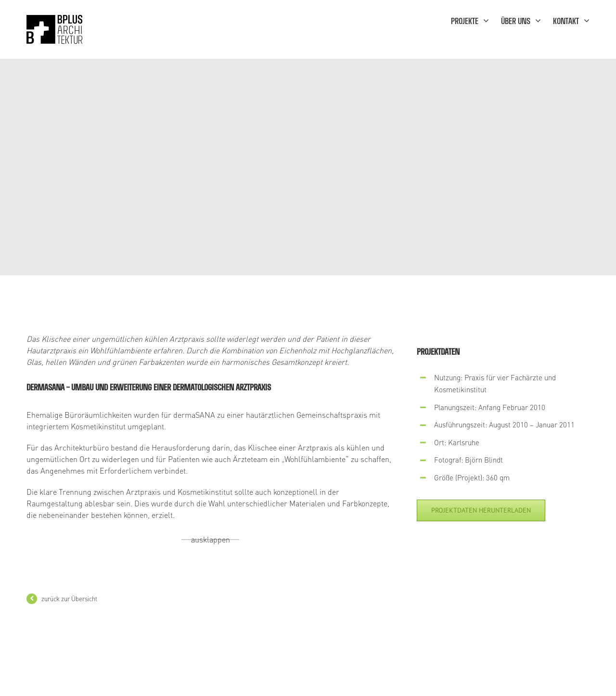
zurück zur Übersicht (69, 599)
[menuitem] (476, 20)
